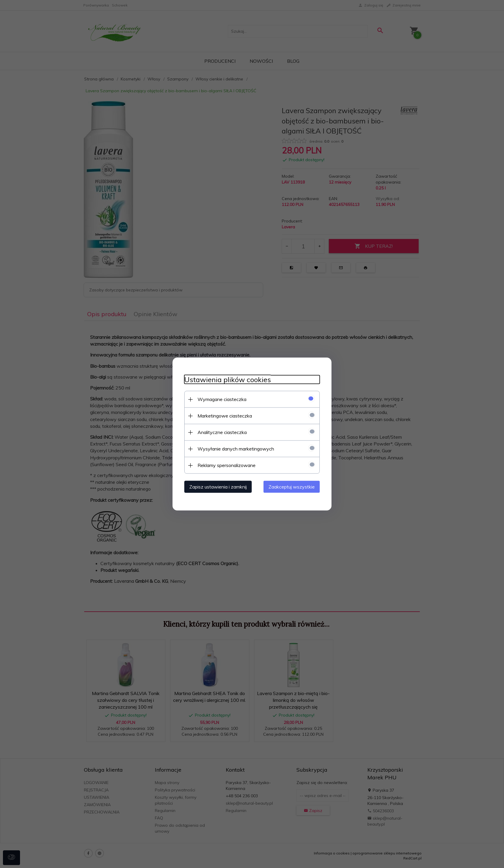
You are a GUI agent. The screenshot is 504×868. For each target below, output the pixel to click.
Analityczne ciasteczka (222, 432)
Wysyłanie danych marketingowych (236, 449)
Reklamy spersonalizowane (227, 465)
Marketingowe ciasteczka (225, 416)
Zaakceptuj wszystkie (292, 487)
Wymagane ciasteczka (222, 399)
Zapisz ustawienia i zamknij (218, 487)
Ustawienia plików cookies (228, 380)
